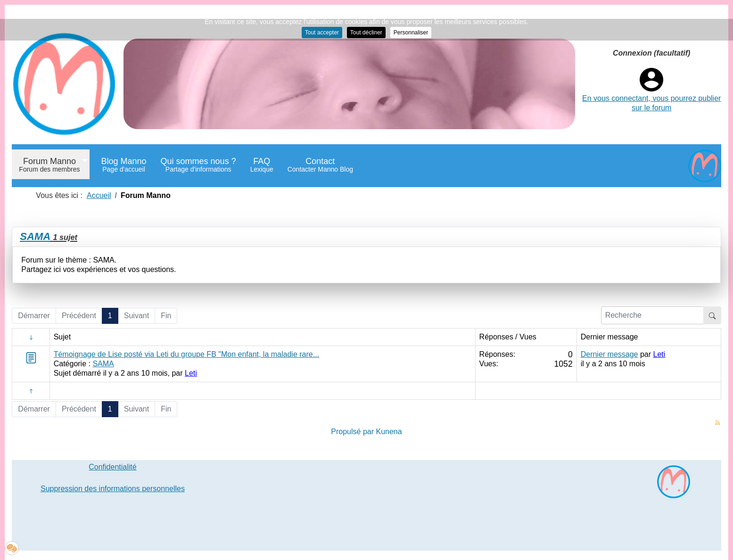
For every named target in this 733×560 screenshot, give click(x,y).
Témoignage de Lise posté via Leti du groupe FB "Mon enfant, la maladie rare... (186, 354)
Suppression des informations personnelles (113, 489)
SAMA (35, 236)
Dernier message (609, 354)
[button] (12, 548)
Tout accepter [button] (322, 33)
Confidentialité (112, 467)
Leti (191, 373)
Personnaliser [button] (411, 33)
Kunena (389, 432)
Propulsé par (353, 432)
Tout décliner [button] (366, 33)
